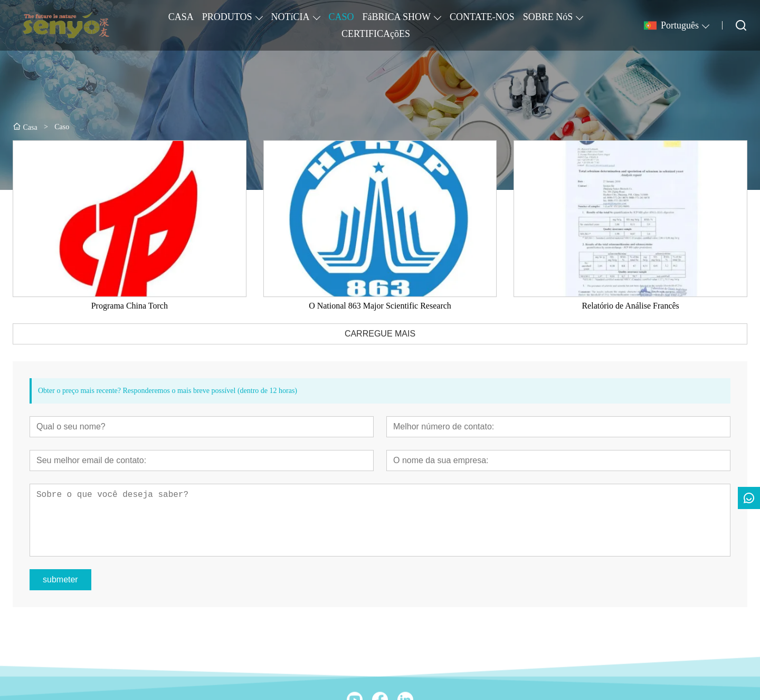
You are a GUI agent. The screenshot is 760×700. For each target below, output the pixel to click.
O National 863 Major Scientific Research (380, 314)
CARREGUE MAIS (380, 342)
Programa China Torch (130, 314)
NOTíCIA (291, 17)
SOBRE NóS (548, 17)
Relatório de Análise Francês (630, 314)
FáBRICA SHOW (397, 17)
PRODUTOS (227, 17)
